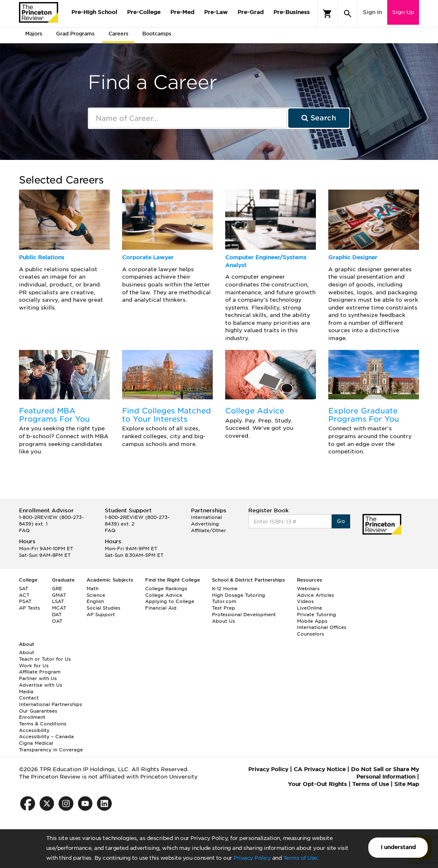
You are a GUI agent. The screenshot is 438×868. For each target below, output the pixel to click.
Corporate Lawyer (148, 257)
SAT (24, 589)
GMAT (59, 595)
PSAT (25, 601)
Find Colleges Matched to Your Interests (167, 415)
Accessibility (34, 730)
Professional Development (244, 615)
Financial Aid (161, 608)
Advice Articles (316, 595)
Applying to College (170, 601)
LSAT (58, 601)
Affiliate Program (40, 672)
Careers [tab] (118, 34)
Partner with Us (38, 678)
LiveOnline (310, 608)
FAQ (24, 530)
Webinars (308, 589)
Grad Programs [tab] (75, 34)
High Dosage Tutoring (239, 595)
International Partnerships (51, 704)
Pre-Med (182, 12)
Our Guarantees (38, 711)
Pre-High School (94, 12)
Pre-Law (216, 12)
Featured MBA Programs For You (54, 415)
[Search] (348, 14)
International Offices (322, 627)
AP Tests (29, 608)
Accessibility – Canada (46, 737)
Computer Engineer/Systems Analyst (266, 261)
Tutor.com (224, 601)
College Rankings (166, 589)
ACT (24, 595)
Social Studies (104, 608)
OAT (57, 621)
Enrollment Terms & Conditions (43, 720)
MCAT (59, 608)
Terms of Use (300, 858)
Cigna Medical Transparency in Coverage (51, 746)
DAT (57, 615)
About (27, 652)
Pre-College (144, 12)
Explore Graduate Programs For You (364, 415)
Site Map (407, 784)
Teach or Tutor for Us (45, 659)
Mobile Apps (312, 621)
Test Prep (224, 608)
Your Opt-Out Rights (317, 784)
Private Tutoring (317, 615)
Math (93, 589)
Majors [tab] (34, 34)
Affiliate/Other (208, 530)
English (95, 601)
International (206, 517)
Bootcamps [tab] (157, 34)
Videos (305, 601)
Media (26, 692)
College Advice (255, 411)
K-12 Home (225, 589)
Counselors (311, 634)
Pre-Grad (251, 12)
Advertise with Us (41, 685)
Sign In (372, 12)
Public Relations (42, 257)
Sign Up (403, 12)
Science (96, 595)
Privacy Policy (252, 858)
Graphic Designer (353, 257)
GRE (57, 589)
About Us (224, 621)
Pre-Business (292, 12)
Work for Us (34, 666)
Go (341, 521)
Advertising (205, 524)
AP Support (101, 615)
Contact (29, 698)
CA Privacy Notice (320, 769)
